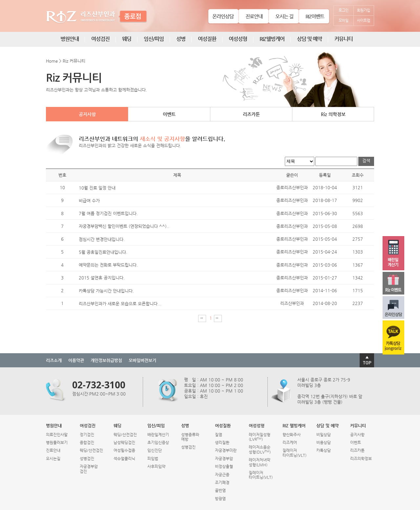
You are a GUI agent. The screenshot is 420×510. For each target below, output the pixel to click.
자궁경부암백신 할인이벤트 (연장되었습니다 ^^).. (124, 226)
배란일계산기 (158, 435)
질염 (219, 435)
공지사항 (87, 114)
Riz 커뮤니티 (74, 61)
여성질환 (207, 39)
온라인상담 (223, 16)
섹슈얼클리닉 (124, 459)
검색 (366, 161)
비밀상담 (324, 435)
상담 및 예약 (309, 39)
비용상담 (324, 442)
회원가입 (364, 10)
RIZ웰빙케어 (272, 39)
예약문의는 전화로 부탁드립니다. (108, 265)
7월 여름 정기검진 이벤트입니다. (108, 213)
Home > (54, 61)
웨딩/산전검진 (91, 450)
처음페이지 (202, 318)
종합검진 (87, 442)
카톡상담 (324, 450)
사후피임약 (156, 466)
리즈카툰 (251, 114)
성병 (181, 39)
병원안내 (70, 39)
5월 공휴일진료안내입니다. (103, 252)
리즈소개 (54, 360)
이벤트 (169, 114)
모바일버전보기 (142, 360)
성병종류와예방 (190, 437)
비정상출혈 (224, 466)
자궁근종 (222, 475)
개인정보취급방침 (106, 360)
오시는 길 (284, 16)
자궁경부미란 (226, 450)
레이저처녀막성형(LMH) (260, 462)
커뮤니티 (344, 39)
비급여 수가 (89, 201)
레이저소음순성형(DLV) (260, 449)
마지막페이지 (218, 318)
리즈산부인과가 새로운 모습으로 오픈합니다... (120, 304)
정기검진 (87, 435)
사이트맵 (364, 20)
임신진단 (155, 450)
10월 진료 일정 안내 (97, 188)
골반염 (220, 490)
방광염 (220, 499)
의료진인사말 (57, 435)
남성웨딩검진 (124, 442)
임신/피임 (154, 39)
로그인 (344, 10)
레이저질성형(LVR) (260, 437)
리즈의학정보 (361, 459)
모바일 (344, 20)
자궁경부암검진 (89, 469)
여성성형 (238, 39)
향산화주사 (292, 435)
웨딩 (127, 39)
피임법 (153, 459)
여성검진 (100, 39)
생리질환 (222, 442)
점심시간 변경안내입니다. (102, 239)
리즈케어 (290, 442)
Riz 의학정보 (333, 114)
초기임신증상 (158, 442)
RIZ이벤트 (315, 16)
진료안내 (254, 16)
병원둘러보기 (57, 442)
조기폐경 (222, 482)
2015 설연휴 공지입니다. (102, 278)
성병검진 (87, 459)
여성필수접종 (124, 450)
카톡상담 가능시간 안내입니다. (106, 291)
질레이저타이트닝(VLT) (261, 475)
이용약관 (76, 360)
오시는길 (53, 459)
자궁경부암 (224, 459)
